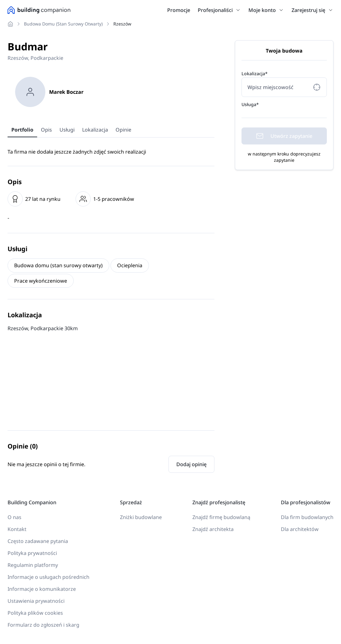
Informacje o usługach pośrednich (48, 577)
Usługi (67, 130)
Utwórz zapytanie (284, 136)
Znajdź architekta (213, 529)
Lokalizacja (95, 130)
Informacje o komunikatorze (42, 589)
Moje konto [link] (262, 10)
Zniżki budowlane (141, 517)
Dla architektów (300, 529)
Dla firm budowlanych (307, 517)
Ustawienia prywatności (36, 601)
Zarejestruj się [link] (308, 10)
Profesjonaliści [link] (215, 10)
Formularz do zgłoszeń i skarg (43, 625)
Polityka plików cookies (35, 613)
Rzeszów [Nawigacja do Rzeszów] (122, 24)
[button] (237, 10)
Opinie (123, 130)
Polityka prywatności (32, 553)
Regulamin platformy (33, 565)
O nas (14, 517)
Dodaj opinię (191, 464)
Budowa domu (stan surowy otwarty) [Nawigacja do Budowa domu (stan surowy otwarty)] (63, 24)
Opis (46, 130)
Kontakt (17, 529)
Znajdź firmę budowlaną (221, 517)
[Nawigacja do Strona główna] (12, 24)
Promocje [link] (179, 10)
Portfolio (22, 130)
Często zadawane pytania (38, 541)
